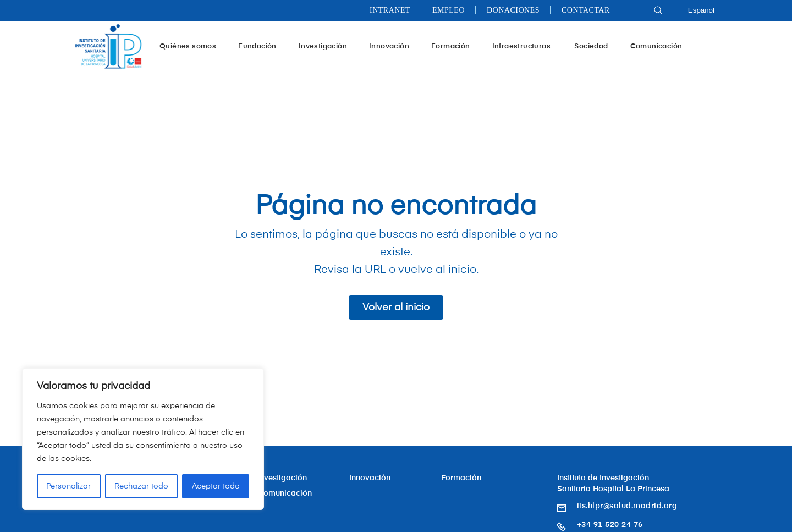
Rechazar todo (141, 486)
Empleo (449, 10)
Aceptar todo (216, 486)
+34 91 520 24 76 (610, 525)
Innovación (393, 46)
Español (701, 10)
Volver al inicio (396, 308)
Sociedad (591, 46)
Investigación (327, 46)
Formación (455, 46)
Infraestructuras (527, 46)
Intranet (390, 10)
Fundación (262, 46)
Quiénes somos (192, 46)
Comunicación (656, 46)
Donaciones (513, 10)
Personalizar (68, 486)
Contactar (586, 10)
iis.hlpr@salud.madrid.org (627, 506)
